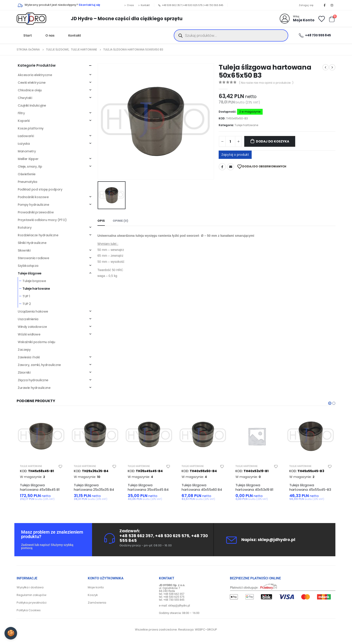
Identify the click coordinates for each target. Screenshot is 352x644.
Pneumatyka (27, 182)
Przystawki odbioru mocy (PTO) (42, 220)
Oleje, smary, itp (30, 166)
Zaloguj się (306, 5)
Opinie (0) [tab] (120, 221)
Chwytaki (25, 98)
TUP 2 (27, 304)
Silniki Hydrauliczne (32, 243)
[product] (41, 436)
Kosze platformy (31, 128)
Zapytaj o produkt (235, 155)
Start (27, 35)
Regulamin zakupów (32, 595)
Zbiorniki (24, 372)
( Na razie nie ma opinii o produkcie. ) (266, 83)
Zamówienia (97, 603)
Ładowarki (26, 136)
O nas (129, 5)
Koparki (24, 121)
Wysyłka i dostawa (30, 587)
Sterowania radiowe (33, 258)
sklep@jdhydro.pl (276, 540)
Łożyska (24, 144)
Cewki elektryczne (32, 83)
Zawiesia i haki (29, 357)
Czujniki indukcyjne (32, 105)
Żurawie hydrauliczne (34, 388)
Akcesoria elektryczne (35, 75)
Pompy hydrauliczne (33, 205)
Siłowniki (24, 250)
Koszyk (93, 595)
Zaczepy (24, 350)
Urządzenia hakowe (33, 311)
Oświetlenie (26, 174)
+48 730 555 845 (214, 5)
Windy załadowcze (32, 327)
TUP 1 (26, 296)
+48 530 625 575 (193, 5)
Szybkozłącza (28, 266)
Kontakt (144, 5)
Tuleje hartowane (246, 125)
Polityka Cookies (29, 610)
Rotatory (25, 228)
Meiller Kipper (28, 159)
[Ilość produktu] (230, 141)
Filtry (21, 113)
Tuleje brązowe (34, 281)
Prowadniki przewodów (36, 212)
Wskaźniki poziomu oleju (36, 342)
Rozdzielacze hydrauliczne (38, 235)
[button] (330, 403)
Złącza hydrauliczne (33, 380)
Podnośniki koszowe (33, 197)
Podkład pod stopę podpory (40, 189)
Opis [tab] (101, 221)
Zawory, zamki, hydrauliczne (39, 365)
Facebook (222, 167)
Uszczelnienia (28, 319)
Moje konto (96, 587)
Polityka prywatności (32, 603)
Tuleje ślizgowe (30, 273)
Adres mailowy (231, 167)
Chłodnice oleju (30, 90)
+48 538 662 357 (172, 5)
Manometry (27, 151)
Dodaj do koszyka (273, 141)
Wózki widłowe (29, 334)
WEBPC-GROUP (206, 630)
